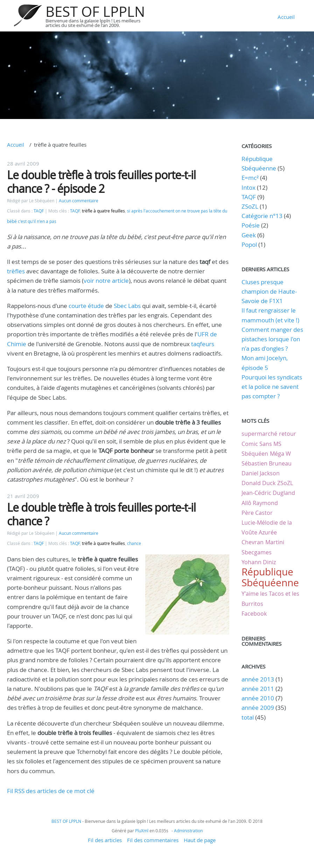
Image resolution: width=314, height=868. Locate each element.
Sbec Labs (127, 306)
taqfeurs (203, 344)
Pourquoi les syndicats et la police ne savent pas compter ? (272, 387)
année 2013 (258, 679)
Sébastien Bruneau (267, 463)
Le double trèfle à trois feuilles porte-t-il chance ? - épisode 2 (101, 181)
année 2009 (258, 708)
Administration (188, 831)
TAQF (39, 211)
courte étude (86, 306)
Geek (249, 235)
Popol (249, 244)
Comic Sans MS (261, 444)
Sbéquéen (255, 454)
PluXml (142, 831)
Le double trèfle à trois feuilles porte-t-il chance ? (101, 514)
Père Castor (257, 513)
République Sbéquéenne (270, 577)
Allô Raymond (260, 503)
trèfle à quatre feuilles (103, 211)
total (248, 717)
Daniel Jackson (261, 473)
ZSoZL (250, 206)
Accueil (286, 17)
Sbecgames (257, 552)
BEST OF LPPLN (95, 12)
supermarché (259, 434)
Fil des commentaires (153, 840)
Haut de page (200, 840)
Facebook (254, 614)
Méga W (280, 454)
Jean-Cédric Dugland (268, 493)
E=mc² (250, 178)
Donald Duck (259, 483)
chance (134, 543)
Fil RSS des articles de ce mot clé (51, 791)
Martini (275, 542)
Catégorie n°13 (262, 216)
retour (288, 434)
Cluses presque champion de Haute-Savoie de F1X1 (269, 291)
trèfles (16, 271)
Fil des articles (105, 840)
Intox (249, 187)
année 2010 (258, 698)
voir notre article (106, 281)
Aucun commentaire (79, 201)
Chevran (253, 542)
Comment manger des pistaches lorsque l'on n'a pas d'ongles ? (272, 339)
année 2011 (258, 689)
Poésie (251, 225)
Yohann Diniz (259, 562)
